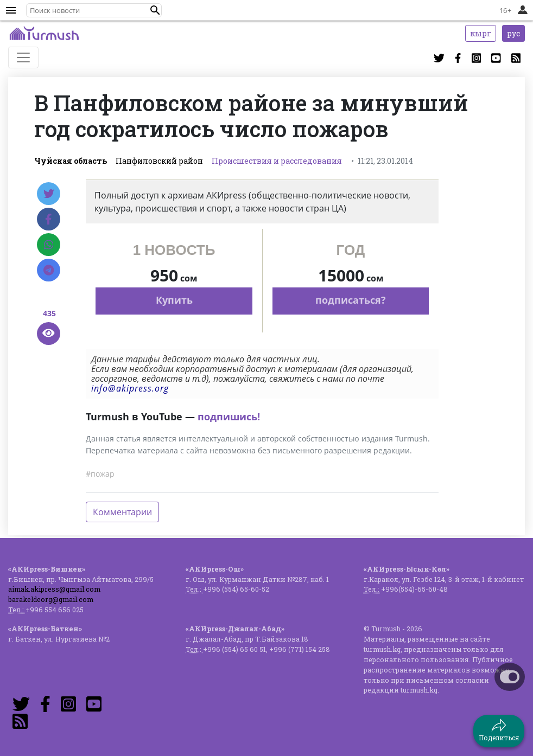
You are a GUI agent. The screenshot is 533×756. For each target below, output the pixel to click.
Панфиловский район (159, 161)
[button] (155, 10)
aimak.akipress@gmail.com (54, 589)
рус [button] (513, 33)
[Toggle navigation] (23, 57)
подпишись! (229, 417)
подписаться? (351, 300)
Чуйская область (71, 161)
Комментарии (122, 512)
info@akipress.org (130, 388)
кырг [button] (481, 33)
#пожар (100, 474)
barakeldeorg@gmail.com (51, 599)
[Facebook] (49, 219)
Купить (174, 300)
